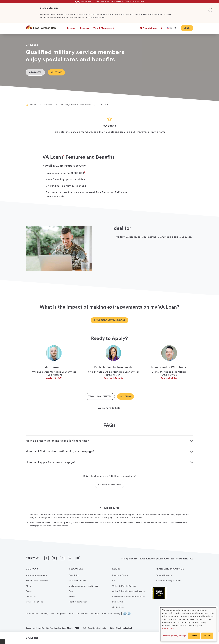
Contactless (118, 607)
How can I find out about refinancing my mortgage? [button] (60, 452)
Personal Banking (164, 575)
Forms (72, 597)
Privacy (45, 614)
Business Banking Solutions (169, 581)
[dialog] (188, 624)
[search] (175, 28)
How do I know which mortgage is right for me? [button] (57, 441)
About (29, 586)
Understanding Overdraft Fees (84, 586)
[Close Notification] (211, 9)
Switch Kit (74, 575)
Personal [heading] (71, 28)
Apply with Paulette (113, 378)
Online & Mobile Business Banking (129, 591)
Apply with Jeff (54, 378)
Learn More (168, 629)
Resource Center (120, 575)
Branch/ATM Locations (37, 581)
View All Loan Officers (100, 396)
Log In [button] (187, 28)
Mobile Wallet (119, 602)
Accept (207, 636)
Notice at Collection (78, 614)
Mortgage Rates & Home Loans (76, 105)
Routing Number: (129, 559)
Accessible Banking (111, 614)
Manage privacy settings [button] (175, 636)
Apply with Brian (169, 378)
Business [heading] (85, 28)
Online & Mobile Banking (124, 586)
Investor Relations (34, 602)
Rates (72, 591)
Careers (29, 591)
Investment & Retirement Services (129, 597)
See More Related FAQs (109, 485)
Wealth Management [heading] (104, 28)
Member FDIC (73, 628)
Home (33, 105)
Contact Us (31, 597)
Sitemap (95, 614)
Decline (194, 636)
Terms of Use (32, 614)
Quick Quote (35, 72)
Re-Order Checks (77, 581)
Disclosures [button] (112, 508)
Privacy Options (58, 614)
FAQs (115, 581)
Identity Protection (78, 602)
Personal (48, 105)
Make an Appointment (36, 575)
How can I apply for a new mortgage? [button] (51, 462)
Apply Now (56, 72)
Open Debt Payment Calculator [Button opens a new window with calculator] (109, 320)
